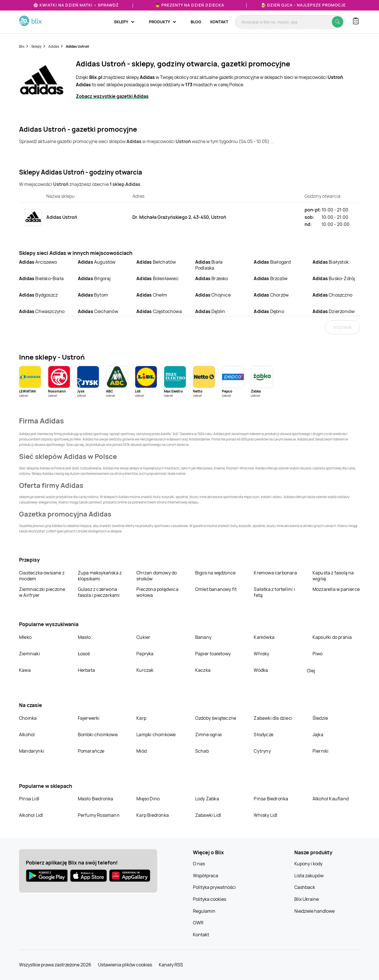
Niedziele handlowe (315, 911)
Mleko (25, 637)
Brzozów (271, 278)
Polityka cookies (210, 899)
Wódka (261, 670)
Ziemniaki (30, 654)
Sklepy (36, 46)
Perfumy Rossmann (99, 815)
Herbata (86, 670)
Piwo (318, 654)
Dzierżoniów (334, 311)
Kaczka (203, 670)
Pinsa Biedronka (271, 799)
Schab (202, 751)
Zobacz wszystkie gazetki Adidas (112, 96)
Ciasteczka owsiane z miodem (42, 576)
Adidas (54, 46)
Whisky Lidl (265, 815)
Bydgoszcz (38, 295)
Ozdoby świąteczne (216, 718)
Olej (311, 671)
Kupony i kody (308, 864)
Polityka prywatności (214, 887)
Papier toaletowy (213, 654)
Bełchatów (156, 262)
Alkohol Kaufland (331, 799)
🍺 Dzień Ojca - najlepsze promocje (303, 5)
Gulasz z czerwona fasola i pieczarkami (99, 592)
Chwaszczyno (42, 311)
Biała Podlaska (209, 265)
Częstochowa (159, 311)
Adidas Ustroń (78, 46)
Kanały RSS (171, 965)
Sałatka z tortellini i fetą (274, 592)
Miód (141, 751)
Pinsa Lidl (29, 799)
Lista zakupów (309, 876)
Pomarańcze (91, 751)
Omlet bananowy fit (216, 589)
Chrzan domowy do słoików (157, 576)
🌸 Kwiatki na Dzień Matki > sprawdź (76, 5)
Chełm (152, 295)
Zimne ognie (208, 735)
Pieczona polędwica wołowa (157, 592)
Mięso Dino (148, 799)
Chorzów (271, 295)
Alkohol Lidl (31, 815)
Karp (141, 718)
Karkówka (264, 637)
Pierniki (321, 751)
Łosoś (84, 654)
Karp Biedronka (153, 815)
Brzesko (212, 278)
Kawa (25, 670)
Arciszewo (38, 262)
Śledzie (320, 718)
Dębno (269, 311)
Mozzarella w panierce (336, 589)
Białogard (272, 262)
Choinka (28, 718)
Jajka (318, 735)
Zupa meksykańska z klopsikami (100, 576)
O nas (199, 864)
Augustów (97, 262)
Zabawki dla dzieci (273, 718)
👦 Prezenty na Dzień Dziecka (190, 5)
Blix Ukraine (307, 899)
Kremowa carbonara (275, 573)
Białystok (331, 262)
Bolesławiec (158, 278)
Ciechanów (98, 311)
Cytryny (262, 751)
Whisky (261, 654)
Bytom (93, 295)
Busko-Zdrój (334, 278)
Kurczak (145, 670)
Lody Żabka (207, 799)
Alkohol (27, 735)
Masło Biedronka (96, 799)
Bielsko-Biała (41, 278)
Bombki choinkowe (98, 735)
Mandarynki (32, 751)
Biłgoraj (94, 278)
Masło (84, 637)
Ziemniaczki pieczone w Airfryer (42, 592)
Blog (196, 22)
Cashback (305, 887)
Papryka (145, 654)
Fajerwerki (89, 718)
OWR (198, 923)
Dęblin (210, 311)
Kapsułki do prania (332, 637)
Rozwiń (342, 327)
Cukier (143, 637)
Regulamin (204, 911)
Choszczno (332, 295)
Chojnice (213, 295)
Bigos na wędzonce (215, 573)
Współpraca (206, 876)
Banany (203, 637)
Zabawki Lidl (208, 815)
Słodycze (264, 735)
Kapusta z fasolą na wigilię (333, 576)
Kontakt (219, 22)
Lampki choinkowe (156, 735)
